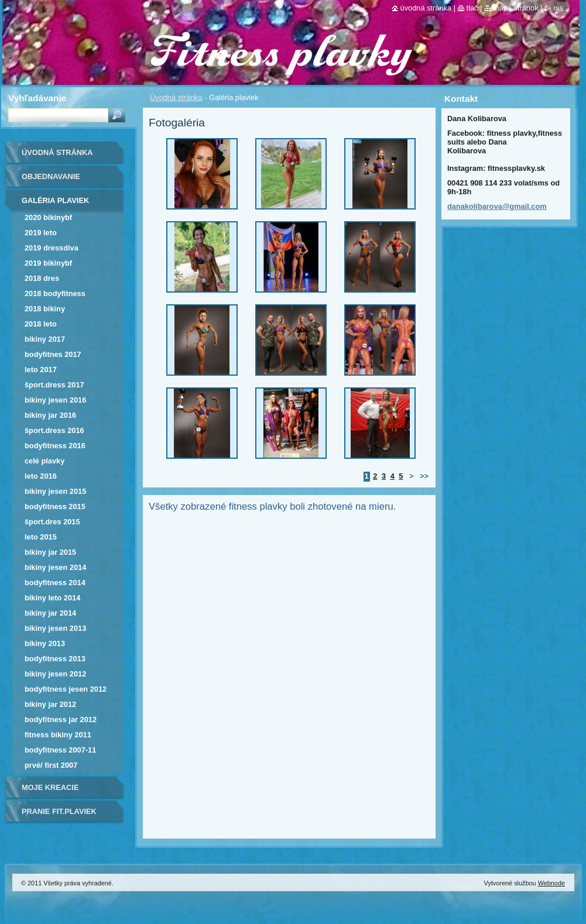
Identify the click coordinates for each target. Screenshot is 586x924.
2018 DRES (42, 278)
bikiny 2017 (45, 339)
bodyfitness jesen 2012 (66, 689)
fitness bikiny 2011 (58, 735)
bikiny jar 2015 (50, 552)
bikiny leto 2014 (52, 598)
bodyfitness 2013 (55, 659)
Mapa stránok (516, 8)
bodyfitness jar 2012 (61, 719)
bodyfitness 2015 (55, 506)
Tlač (472, 8)
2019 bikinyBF (48, 263)
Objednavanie (51, 176)
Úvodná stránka (176, 97)
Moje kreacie (50, 787)
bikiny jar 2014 (50, 613)
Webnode (551, 883)
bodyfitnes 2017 (53, 354)
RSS (558, 8)
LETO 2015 (41, 537)
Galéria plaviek (55, 200)
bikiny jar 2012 (50, 704)
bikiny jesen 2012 (55, 674)
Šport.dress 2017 (54, 385)
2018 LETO (41, 324)
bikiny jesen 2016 (55, 400)
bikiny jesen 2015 (55, 491)
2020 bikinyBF (48, 217)
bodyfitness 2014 (55, 583)
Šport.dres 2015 (52, 522)
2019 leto (41, 233)
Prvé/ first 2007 (51, 765)
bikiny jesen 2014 (55, 567)
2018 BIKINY (45, 309)
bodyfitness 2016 (55, 446)
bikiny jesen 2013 (55, 628)
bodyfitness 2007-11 (60, 750)
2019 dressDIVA (52, 248)
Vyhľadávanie (37, 98)
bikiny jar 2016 (50, 415)
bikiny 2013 (45, 643)
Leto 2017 (41, 370)
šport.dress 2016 (54, 430)
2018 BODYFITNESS (55, 293)
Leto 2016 (41, 476)
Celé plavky (44, 461)
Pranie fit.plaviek (59, 811)
